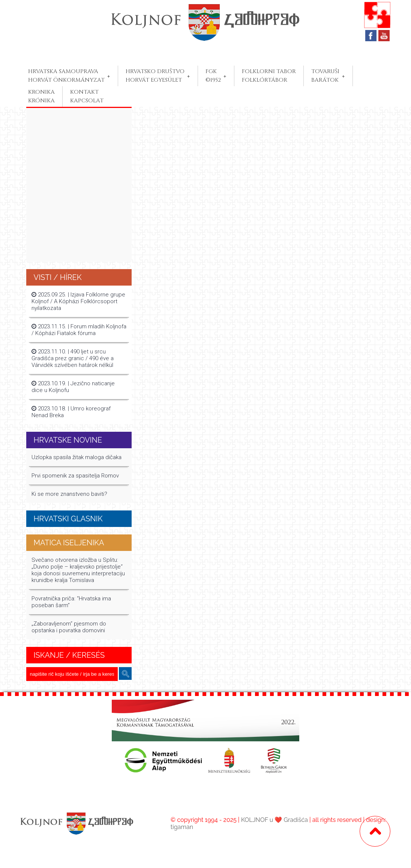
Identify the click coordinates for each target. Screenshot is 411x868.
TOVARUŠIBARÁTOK (325, 76)
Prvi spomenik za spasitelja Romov (75, 476)
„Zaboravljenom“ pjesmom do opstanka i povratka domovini (69, 627)
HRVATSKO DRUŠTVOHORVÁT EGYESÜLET (155, 76)
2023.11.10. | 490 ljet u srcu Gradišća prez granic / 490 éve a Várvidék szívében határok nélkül (73, 358)
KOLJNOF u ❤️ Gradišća (274, 820)
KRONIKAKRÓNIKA (41, 96)
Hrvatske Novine (68, 440)
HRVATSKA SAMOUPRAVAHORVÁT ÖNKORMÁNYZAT (66, 76)
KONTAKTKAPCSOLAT (87, 96)
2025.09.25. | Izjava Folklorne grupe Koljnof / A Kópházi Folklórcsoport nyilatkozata (78, 301)
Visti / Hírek (58, 277)
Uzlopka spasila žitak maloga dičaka (76, 457)
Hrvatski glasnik (68, 519)
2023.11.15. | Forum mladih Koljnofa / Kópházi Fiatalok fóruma (79, 330)
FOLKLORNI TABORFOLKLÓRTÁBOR (269, 76)
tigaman (182, 827)
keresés (125, 674)
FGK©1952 (213, 76)
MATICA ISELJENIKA (69, 543)
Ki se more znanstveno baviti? (69, 494)
